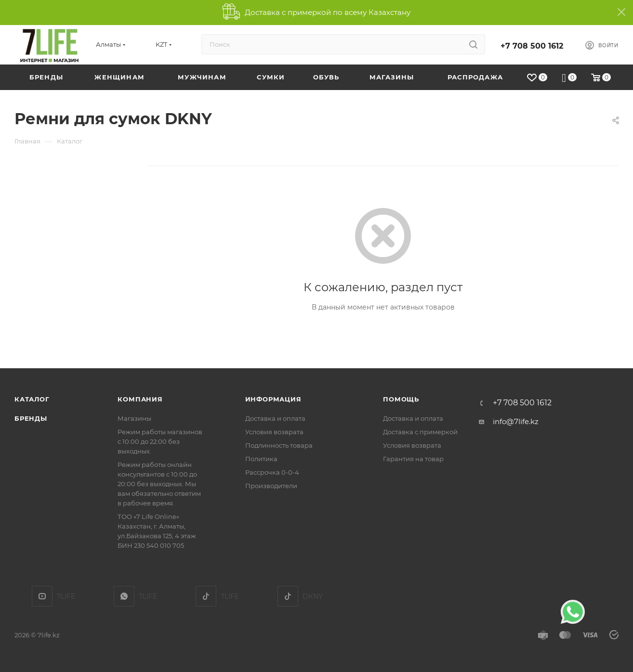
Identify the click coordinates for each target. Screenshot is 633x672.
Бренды (31, 418)
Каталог (32, 399)
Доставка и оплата (275, 418)
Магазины (134, 418)
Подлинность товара (279, 445)
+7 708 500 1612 (532, 46)
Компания (140, 399)
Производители (271, 486)
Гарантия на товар (413, 459)
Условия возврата (274, 432)
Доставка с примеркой (420, 432)
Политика (261, 459)
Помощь (401, 399)
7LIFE (124, 596)
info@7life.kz (516, 421)
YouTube (42, 596)
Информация (273, 399)
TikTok (206, 596)
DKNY (288, 596)
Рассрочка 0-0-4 (272, 472)
